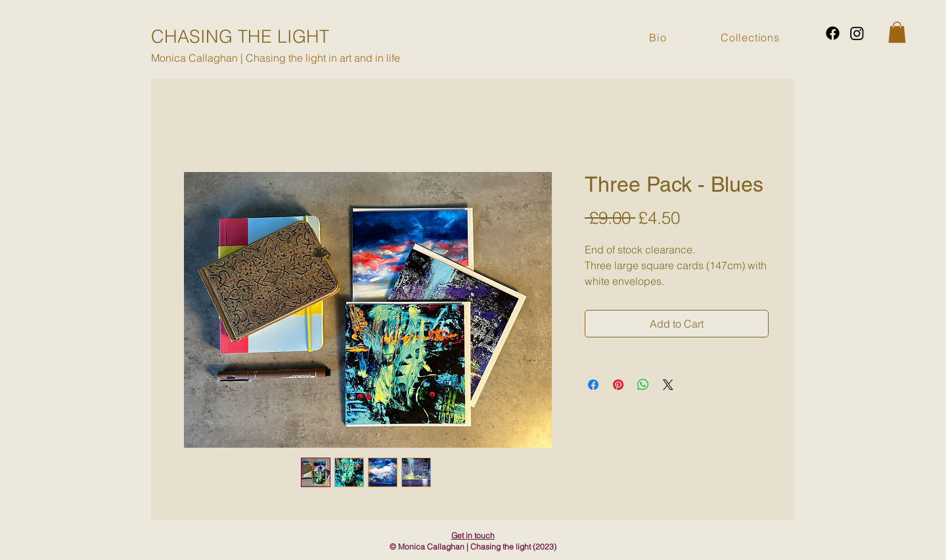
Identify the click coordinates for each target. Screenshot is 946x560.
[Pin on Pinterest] (618, 385)
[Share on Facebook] (593, 385)
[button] (897, 32)
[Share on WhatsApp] (643, 385)
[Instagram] (857, 33)
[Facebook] (833, 33)
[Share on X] (668, 385)
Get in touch (473, 535)
